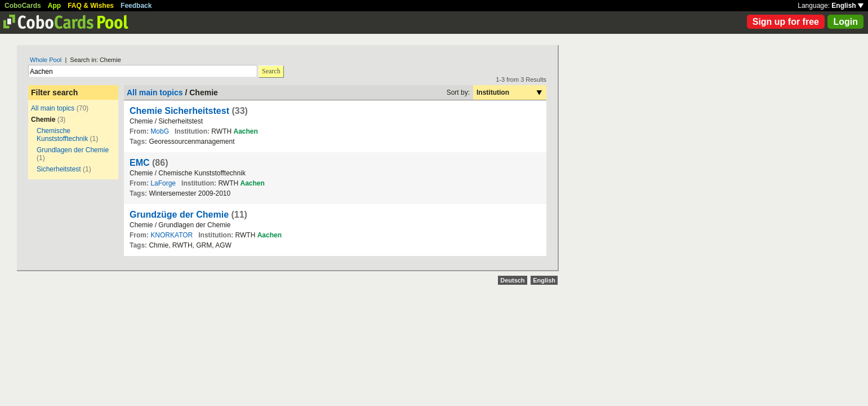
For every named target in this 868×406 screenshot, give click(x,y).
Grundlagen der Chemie (73, 150)
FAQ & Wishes (91, 6)
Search (271, 71)
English (847, 6)
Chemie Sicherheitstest (179, 111)
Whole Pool (46, 60)
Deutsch (512, 280)
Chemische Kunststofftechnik (62, 135)
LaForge (163, 183)
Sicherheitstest (59, 169)
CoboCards (23, 6)
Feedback (136, 6)
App (54, 6)
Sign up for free (786, 22)
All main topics (53, 108)
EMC (140, 163)
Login (845, 22)
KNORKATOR (172, 235)
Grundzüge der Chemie (179, 215)
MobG (160, 131)
